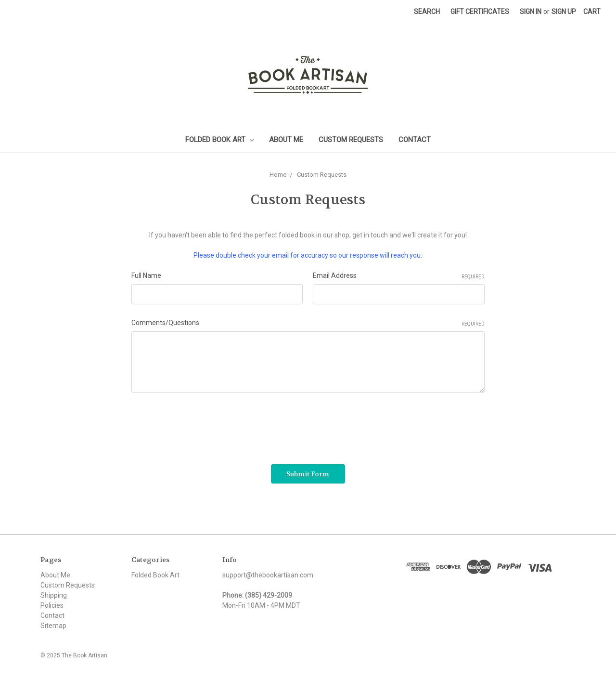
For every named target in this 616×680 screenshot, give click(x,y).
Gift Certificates (480, 12)
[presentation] (205, 425)
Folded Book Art (219, 140)
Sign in (531, 12)
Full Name (146, 275)
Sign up (564, 12)
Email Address (399, 276)
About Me (286, 140)
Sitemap (53, 626)
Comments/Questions (308, 323)
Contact (415, 140)
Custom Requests (351, 140)
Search (427, 12)
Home (278, 175)
